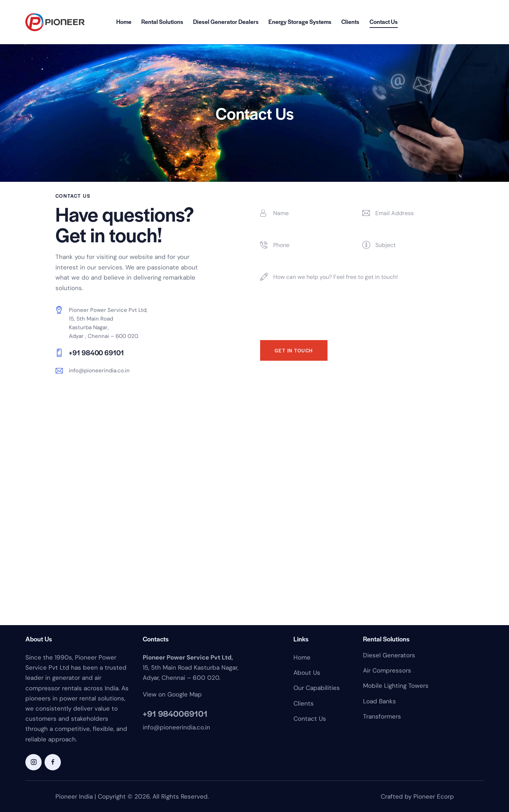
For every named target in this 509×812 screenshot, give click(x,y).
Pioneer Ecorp (434, 796)
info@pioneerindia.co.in (99, 371)
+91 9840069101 (175, 713)
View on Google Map (172, 694)
